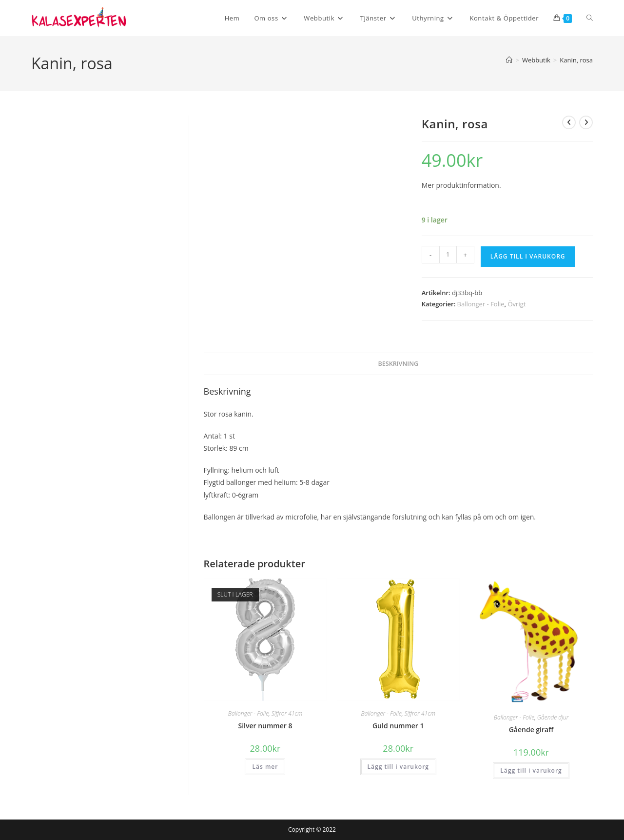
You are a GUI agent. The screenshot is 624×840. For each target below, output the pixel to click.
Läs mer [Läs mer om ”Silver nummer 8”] (265, 767)
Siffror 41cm (287, 713)
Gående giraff (531, 730)
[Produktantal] (448, 255)
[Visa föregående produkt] (569, 122)
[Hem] (509, 60)
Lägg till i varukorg (528, 256)
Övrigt (517, 304)
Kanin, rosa (576, 60)
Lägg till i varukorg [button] (398, 767)
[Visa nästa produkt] (586, 122)
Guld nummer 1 (398, 726)
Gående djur (553, 717)
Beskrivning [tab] (398, 364)
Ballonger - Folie (481, 304)
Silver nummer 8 (265, 726)
